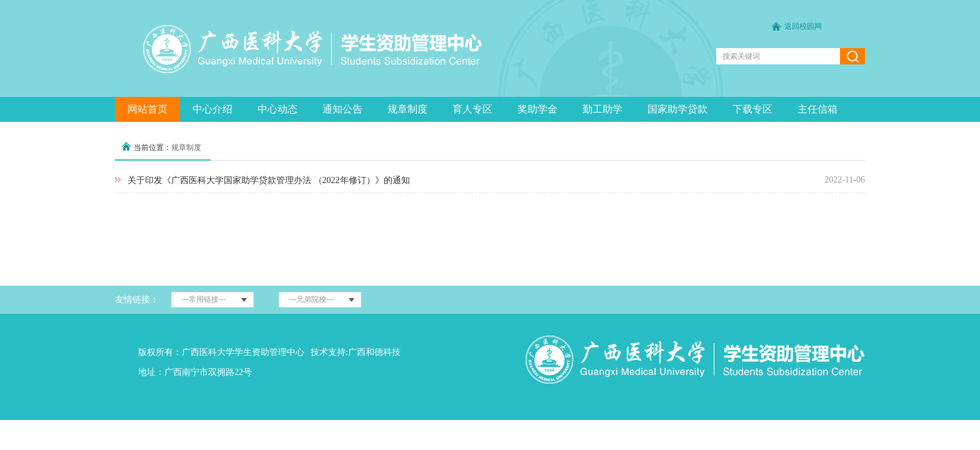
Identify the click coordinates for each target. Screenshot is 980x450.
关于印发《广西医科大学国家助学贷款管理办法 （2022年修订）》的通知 (269, 180)
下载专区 (752, 109)
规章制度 (407, 109)
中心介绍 (212, 109)
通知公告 (342, 109)
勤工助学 (602, 109)
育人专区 (472, 109)
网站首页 (147, 109)
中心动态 (277, 109)
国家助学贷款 (677, 109)
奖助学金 (537, 109)
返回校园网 (803, 26)
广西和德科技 (374, 352)
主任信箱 (817, 109)
